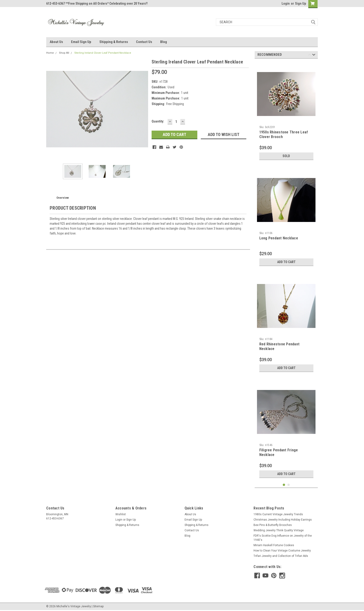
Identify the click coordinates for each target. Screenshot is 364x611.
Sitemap (98, 606)
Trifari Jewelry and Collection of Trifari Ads (281, 556)
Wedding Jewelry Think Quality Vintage (279, 530)
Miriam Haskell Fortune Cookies (274, 545)
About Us (56, 42)
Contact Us (144, 42)
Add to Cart (286, 262)
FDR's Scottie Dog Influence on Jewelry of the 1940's (283, 538)
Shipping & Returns (114, 42)
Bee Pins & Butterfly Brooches (273, 525)
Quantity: (158, 121)
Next (314, 55)
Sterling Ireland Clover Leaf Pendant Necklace (103, 53)
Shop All (64, 53)
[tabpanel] (286, 112)
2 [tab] (289, 485)
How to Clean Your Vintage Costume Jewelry (282, 551)
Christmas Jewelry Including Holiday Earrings (283, 520)
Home (50, 53)
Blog (164, 42)
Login (286, 3)
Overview (63, 198)
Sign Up (301, 3)
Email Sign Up (81, 42)
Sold (286, 156)
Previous (310, 55)
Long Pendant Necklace (279, 238)
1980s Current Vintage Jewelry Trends (278, 514)
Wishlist (121, 514)
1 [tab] (284, 485)
